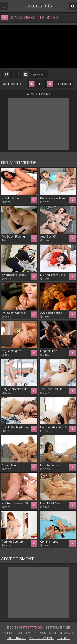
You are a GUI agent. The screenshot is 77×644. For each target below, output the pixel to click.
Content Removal (41, 638)
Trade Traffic (16, 638)
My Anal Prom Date (53, 275)
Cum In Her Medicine (15, 427)
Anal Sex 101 (48, 236)
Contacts (64, 638)
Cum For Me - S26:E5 (54, 427)
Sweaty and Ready (14, 275)
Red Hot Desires (12, 542)
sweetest (39, 6)
